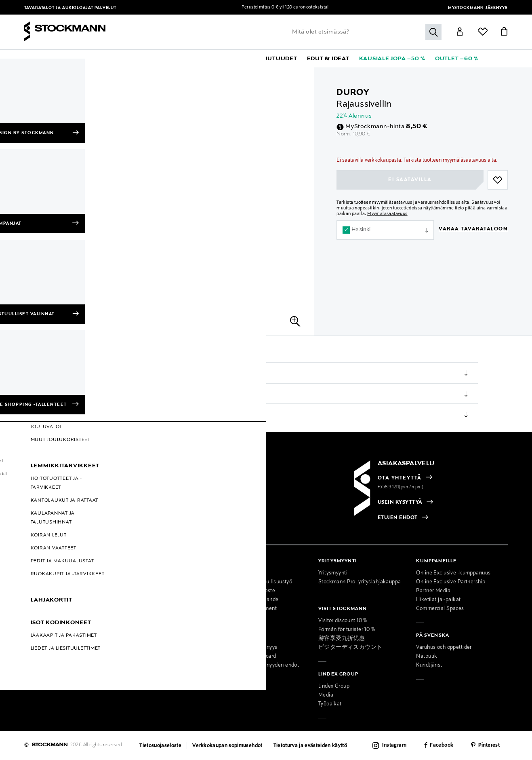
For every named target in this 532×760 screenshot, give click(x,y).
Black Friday (39, 644)
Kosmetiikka (40, 77)
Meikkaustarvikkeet (108, 77)
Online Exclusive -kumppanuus (453, 573)
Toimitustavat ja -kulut (51, 582)
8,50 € (416, 127)
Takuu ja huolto (43, 600)
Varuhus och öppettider (444, 648)
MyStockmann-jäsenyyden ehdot (260, 665)
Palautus (74, 415)
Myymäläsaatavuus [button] (387, 214)
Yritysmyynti (333, 573)
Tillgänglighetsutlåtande (249, 600)
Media (326, 695)
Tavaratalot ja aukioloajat (59, 8)
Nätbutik (427, 657)
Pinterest (489, 745)
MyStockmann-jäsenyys (478, 8)
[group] (36, 104)
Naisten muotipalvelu (148, 630)
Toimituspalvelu (141, 665)
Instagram (394, 745)
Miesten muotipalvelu (148, 639)
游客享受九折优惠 (342, 639)
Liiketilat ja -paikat (438, 600)
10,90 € (362, 134)
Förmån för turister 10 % (347, 630)
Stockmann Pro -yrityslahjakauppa (360, 582)
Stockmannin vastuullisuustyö (256, 582)
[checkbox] (145, 505)
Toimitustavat (81, 395)
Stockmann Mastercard (248, 657)
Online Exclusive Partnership (451, 582)
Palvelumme (137, 621)
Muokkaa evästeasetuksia (56, 662)
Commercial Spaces (440, 609)
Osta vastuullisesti (242, 573)
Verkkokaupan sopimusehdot (227, 746)
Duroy (353, 93)
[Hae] (433, 32)
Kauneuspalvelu (142, 648)
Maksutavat (38, 573)
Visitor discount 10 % (343, 621)
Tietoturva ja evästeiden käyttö (310, 746)
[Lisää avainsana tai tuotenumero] (365, 32)
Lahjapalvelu (137, 657)
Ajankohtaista (139, 582)
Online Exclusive (44, 618)
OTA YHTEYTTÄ (400, 478)
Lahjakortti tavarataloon (151, 674)
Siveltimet (149, 77)
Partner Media (433, 591)
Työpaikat (330, 704)
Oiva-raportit (40, 653)
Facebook (442, 745)
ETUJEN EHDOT (398, 518)
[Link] (460, 33)
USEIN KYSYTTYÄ (400, 502)
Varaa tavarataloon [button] (473, 229)
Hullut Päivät (40, 635)
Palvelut (105, 8)
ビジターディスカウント (350, 648)
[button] (55, 58)
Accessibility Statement (248, 609)
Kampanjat (37, 627)
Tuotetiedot (78, 374)
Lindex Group (334, 686)
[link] (236, 58)
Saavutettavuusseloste (248, 591)
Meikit (69, 77)
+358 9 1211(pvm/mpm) (401, 487)
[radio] (65, 503)
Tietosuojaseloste (160, 746)
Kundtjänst (429, 665)
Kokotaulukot (40, 609)
